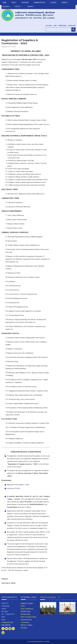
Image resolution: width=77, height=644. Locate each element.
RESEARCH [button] (6, 7)
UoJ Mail (49, 26)
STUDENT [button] (53, 3)
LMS (55, 26)
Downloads (62, 26)
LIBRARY (66, 3)
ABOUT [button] (14, 3)
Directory (72, 26)
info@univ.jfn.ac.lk (7, 622)
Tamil (27, 485)
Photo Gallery (50, 597)
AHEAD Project (26, 611)
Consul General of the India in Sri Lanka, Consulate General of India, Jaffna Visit (48, 611)
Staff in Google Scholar (28, 617)
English (21, 485)
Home (4, 3)
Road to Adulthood (27, 609)
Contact (30, 7)
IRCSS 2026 (67, 613)
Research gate (26, 614)
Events (18, 7)
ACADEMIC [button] (25, 3)
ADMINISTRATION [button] (39, 3)
